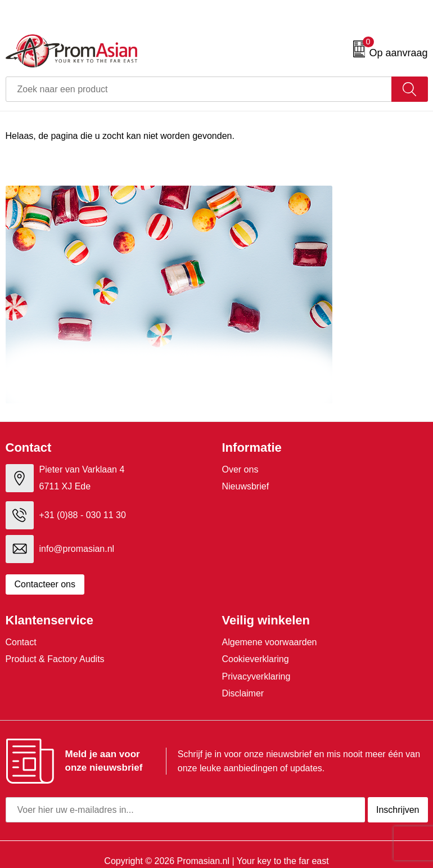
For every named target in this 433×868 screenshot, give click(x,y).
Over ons (240, 469)
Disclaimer (243, 693)
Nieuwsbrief (246, 486)
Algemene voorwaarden (270, 642)
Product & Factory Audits (55, 659)
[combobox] (199, 89)
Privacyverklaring (256, 676)
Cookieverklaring (256, 659)
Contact (21, 642)
